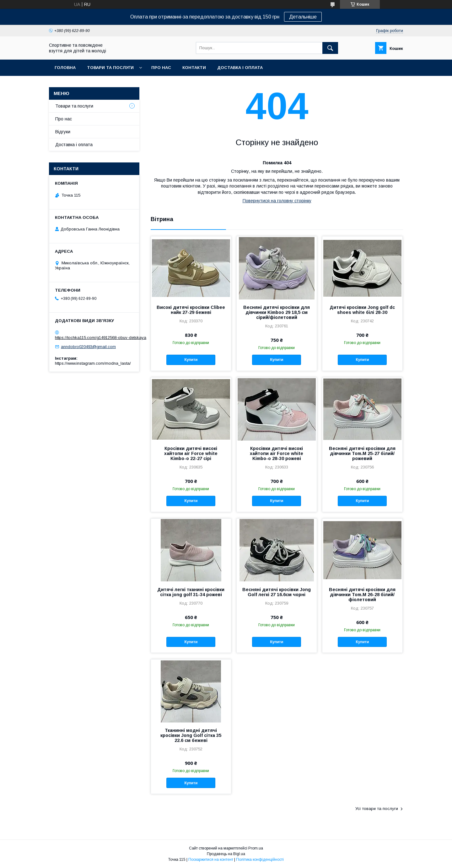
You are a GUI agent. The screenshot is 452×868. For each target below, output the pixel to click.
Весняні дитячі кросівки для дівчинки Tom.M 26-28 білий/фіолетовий (362, 595)
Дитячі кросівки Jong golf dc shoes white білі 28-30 (362, 310)
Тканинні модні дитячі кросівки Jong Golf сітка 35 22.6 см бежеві (191, 735)
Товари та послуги (110, 68)
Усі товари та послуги (377, 809)
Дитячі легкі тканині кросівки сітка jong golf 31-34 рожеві (191, 592)
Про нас (161, 68)
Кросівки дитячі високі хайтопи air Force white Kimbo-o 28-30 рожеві (277, 453)
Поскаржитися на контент (211, 860)
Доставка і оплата (240, 68)
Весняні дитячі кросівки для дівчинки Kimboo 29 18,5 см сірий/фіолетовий (277, 312)
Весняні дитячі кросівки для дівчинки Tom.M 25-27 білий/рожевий (362, 453)
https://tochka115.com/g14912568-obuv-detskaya (101, 338)
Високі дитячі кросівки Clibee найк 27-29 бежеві (191, 310)
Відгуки (63, 132)
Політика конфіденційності (260, 860)
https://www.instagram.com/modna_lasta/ (93, 363)
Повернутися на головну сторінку (277, 201)
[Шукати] (330, 48)
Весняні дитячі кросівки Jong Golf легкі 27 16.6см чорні (277, 592)
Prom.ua (256, 848)
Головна (65, 68)
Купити (191, 360)
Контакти (194, 68)
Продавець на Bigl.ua (226, 854)
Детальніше (303, 17)
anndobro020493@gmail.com (88, 347)
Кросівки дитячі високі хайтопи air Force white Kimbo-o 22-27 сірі (191, 453)
